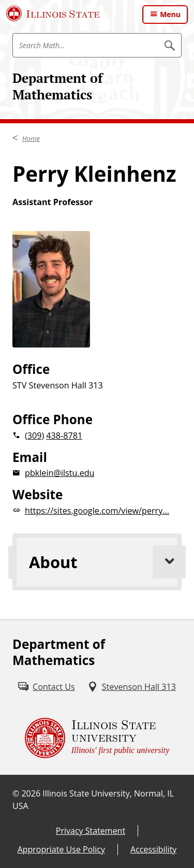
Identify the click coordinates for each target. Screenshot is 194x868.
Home (31, 138)
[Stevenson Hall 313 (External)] (132, 687)
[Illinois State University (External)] (53, 13)
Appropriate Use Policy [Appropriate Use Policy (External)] (61, 849)
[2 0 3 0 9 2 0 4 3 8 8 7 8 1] (97, 436)
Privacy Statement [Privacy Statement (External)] (91, 831)
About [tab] (105, 562)
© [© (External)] (16, 793)
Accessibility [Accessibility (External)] (153, 849)
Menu (170, 14)
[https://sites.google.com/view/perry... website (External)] (97, 511)
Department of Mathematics (57, 86)
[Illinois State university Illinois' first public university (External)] (97, 738)
